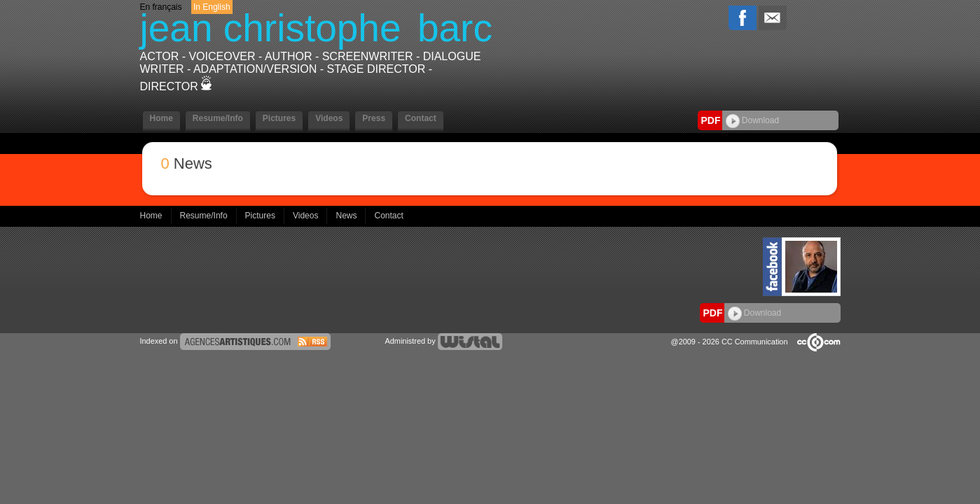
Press (374, 118)
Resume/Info (218, 118)
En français (161, 7)
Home (161, 118)
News (347, 216)
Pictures (279, 118)
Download (753, 120)
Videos (329, 118)
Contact (421, 118)
